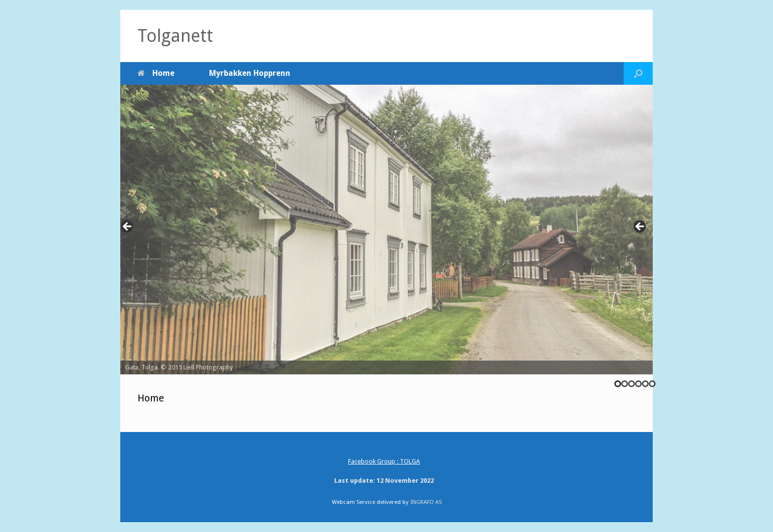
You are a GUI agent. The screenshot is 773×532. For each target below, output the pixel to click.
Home (156, 73)
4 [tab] (638, 384)
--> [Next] (640, 227)
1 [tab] (618, 384)
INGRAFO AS (426, 502)
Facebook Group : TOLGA (384, 461)
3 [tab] (632, 384)
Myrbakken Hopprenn (250, 73)
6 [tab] (652, 384)
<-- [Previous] (128, 227)
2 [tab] (625, 384)
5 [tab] (645, 384)
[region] (386, 230)
